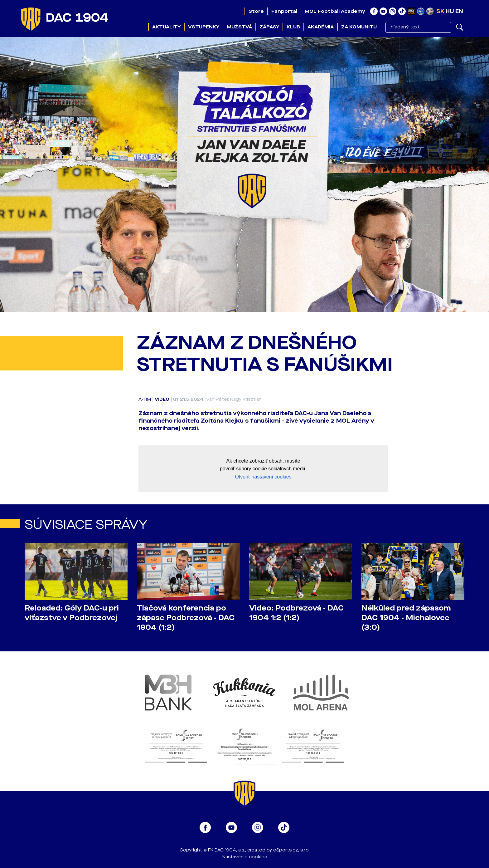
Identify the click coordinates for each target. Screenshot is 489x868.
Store (256, 11)
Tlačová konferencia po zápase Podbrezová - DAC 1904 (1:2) (186, 618)
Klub (293, 27)
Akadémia (321, 27)
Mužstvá (239, 27)
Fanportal (284, 11)
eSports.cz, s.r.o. (291, 850)
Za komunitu (359, 27)
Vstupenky (204, 27)
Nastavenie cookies (245, 857)
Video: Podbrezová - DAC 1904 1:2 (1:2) (296, 613)
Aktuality (166, 27)
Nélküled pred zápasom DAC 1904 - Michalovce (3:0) (406, 618)
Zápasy (269, 27)
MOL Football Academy (335, 11)
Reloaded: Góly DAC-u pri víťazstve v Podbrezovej (72, 613)
